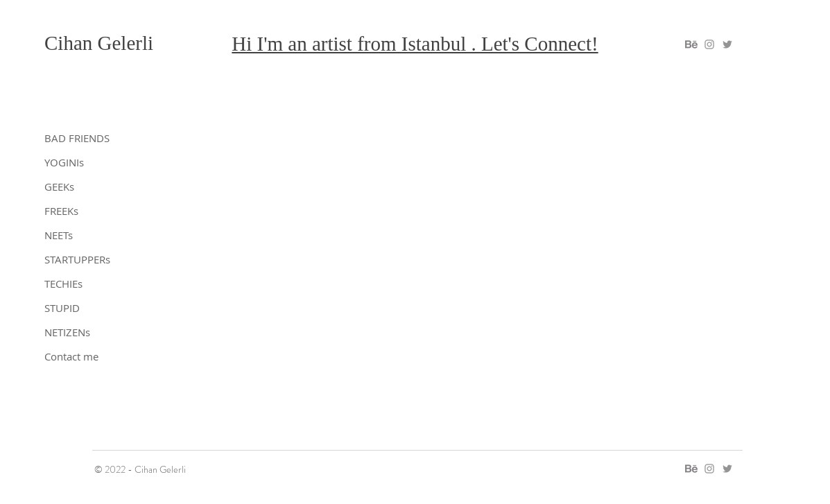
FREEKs (61, 211)
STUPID (62, 308)
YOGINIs (64, 162)
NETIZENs (67, 332)
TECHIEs (63, 284)
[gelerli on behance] (691, 44)
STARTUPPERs (77, 259)
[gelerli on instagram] (709, 44)
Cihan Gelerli (99, 43)
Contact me (71, 356)
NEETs (59, 235)
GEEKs (59, 186)
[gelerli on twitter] (727, 44)
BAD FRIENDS (77, 138)
